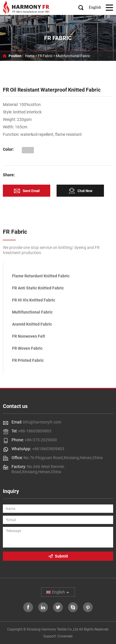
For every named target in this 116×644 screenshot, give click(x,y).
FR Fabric (45, 56)
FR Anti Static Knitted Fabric (38, 288)
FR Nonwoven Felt (29, 336)
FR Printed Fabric (28, 360)
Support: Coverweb (58, 636)
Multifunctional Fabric (73, 56)
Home (30, 56)
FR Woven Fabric (27, 348)
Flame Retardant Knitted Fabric (41, 276)
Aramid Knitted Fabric (32, 324)
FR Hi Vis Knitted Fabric (34, 300)
